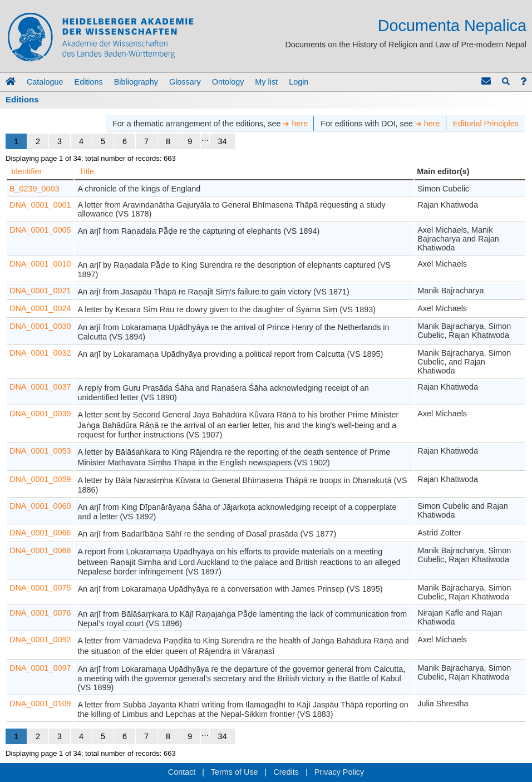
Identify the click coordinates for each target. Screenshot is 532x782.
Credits (286, 772)
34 (223, 141)
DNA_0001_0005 (40, 230)
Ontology (228, 82)
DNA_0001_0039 (40, 414)
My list (266, 82)
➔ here (295, 124)
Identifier (26, 171)
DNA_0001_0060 (40, 506)
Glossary (185, 82)
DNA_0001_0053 (40, 451)
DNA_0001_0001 (40, 205)
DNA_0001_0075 (40, 588)
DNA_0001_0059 (40, 479)
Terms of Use (235, 772)
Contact (182, 772)
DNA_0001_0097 (40, 668)
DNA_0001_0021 (40, 291)
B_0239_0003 (35, 189)
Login (299, 82)
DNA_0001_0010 (40, 264)
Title (87, 171)
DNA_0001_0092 (40, 640)
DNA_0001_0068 (40, 550)
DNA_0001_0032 (40, 353)
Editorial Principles (486, 124)
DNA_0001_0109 (40, 704)
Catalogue (45, 82)
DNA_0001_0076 (40, 613)
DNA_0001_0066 (40, 533)
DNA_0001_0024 (40, 308)
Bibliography (136, 82)
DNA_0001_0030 (40, 326)
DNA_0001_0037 (40, 387)
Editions (89, 82)
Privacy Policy (339, 772)
